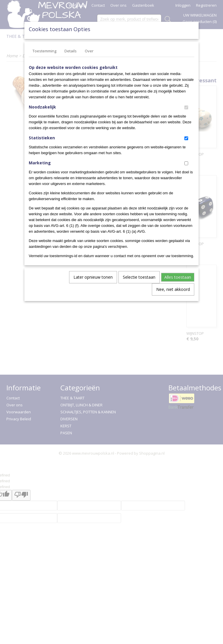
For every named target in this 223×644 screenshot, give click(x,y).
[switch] (186, 107)
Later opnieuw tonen (93, 277)
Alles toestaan (178, 277)
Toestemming (44, 51)
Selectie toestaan (139, 277)
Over (89, 51)
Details (71, 51)
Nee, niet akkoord (173, 289)
